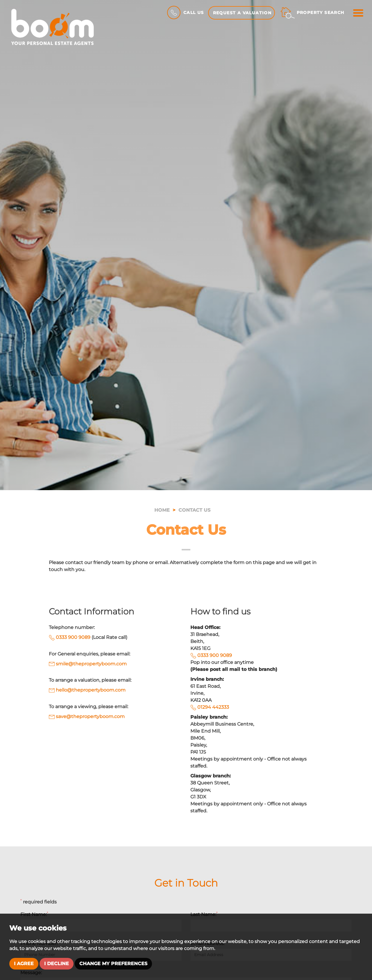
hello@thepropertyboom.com (87, 690)
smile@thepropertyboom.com (88, 664)
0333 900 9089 (73, 637)
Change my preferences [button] (113, 964)
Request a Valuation (242, 13)
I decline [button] (57, 964)
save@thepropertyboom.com (87, 716)
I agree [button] (24, 964)
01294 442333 (213, 707)
